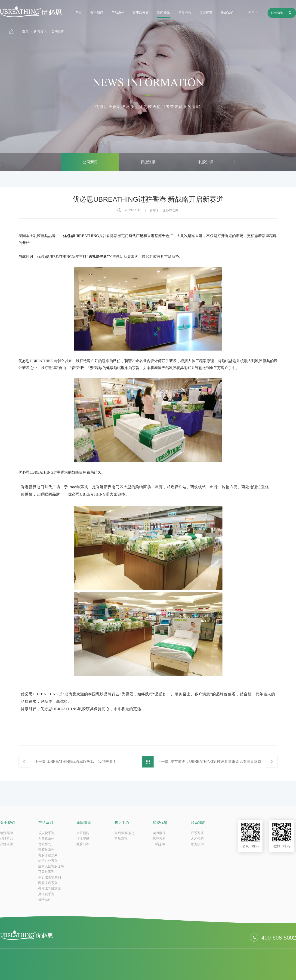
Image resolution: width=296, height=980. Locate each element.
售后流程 (121, 838)
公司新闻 (58, 31)
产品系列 (118, 12)
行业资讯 (148, 162)
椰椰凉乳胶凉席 (49, 888)
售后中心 (185, 12)
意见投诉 (197, 844)
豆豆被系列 (46, 872)
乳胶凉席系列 (48, 883)
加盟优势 (206, 12)
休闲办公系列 (48, 861)
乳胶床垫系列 (48, 855)
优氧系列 (45, 844)
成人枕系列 (46, 833)
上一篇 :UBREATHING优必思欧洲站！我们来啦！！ (77, 762)
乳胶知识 (206, 162)
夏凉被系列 (46, 894)
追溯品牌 (6, 833)
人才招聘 (197, 838)
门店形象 (159, 844)
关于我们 (97, 12)
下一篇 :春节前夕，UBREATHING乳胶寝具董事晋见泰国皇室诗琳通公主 (209, 764)
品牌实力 (6, 838)
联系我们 (227, 12)
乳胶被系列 (46, 850)
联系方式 (197, 833)
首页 (79, 12)
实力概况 (159, 833)
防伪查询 (277, 13)
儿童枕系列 (46, 838)
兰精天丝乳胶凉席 (51, 866)
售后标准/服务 (125, 833)
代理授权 (159, 838)
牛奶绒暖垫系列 (49, 877)
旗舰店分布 (141, 12)
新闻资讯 (163, 12)
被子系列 (45, 900)
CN (251, 12)
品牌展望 (6, 844)
